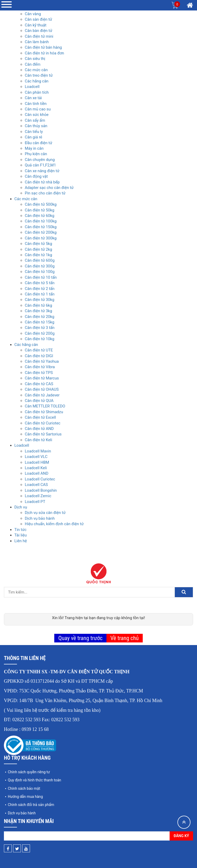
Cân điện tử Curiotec (43, 423)
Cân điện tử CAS (39, 384)
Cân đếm (33, 64)
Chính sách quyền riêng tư (29, 772)
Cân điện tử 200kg (41, 232)
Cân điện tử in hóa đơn (44, 53)
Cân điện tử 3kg (38, 311)
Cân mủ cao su (38, 109)
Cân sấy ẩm (35, 120)
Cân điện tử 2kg (38, 249)
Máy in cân (34, 148)
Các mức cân (36, 70)
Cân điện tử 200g (40, 333)
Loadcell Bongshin (41, 490)
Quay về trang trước (80, 638)
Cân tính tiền (36, 104)
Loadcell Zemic (38, 496)
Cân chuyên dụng (40, 160)
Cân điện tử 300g (40, 266)
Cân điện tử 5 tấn (40, 283)
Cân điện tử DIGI (39, 356)
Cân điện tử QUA (39, 401)
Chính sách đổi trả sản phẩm (31, 805)
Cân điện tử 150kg (41, 227)
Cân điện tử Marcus (42, 378)
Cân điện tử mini (39, 36)
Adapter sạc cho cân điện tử (49, 188)
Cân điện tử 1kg (38, 255)
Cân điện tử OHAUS (42, 389)
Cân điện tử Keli (38, 440)
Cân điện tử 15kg (40, 322)
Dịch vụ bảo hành (40, 518)
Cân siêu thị (35, 59)
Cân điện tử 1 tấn (40, 294)
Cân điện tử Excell (40, 417)
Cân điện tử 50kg (40, 210)
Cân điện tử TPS (39, 373)
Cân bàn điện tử (38, 31)
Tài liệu (20, 535)
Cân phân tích (37, 92)
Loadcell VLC (36, 457)
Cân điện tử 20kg (40, 317)
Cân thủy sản (36, 126)
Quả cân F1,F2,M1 (40, 165)
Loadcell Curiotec (40, 479)
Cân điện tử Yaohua (42, 361)
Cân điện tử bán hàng (43, 47)
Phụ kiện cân (36, 154)
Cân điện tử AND (39, 429)
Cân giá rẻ (34, 137)
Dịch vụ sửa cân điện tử (45, 513)
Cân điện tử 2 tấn (40, 289)
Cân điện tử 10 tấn (41, 277)
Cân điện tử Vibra (40, 367)
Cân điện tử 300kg (41, 238)
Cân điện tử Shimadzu (44, 412)
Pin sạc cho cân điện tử (45, 193)
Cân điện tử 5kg (38, 244)
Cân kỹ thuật (36, 25)
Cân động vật (36, 176)
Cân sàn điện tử (38, 19)
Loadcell (32, 87)
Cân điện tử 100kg (41, 221)
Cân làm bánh (37, 42)
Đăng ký (181, 836)
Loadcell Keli (36, 468)
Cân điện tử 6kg (38, 305)
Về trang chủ (125, 638)
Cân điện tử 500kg (41, 204)
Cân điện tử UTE (39, 350)
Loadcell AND (37, 473)
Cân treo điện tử (39, 75)
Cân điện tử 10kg (40, 339)
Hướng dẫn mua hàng (25, 797)
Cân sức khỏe (37, 115)
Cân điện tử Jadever (42, 395)
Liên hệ (21, 541)
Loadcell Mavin (38, 451)
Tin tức (20, 530)
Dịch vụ (21, 507)
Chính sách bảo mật (24, 788)
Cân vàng (33, 14)
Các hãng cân (37, 81)
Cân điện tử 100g (40, 272)
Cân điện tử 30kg (40, 300)
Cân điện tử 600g (40, 260)
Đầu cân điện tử (38, 143)
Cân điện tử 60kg (40, 216)
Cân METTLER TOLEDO (45, 406)
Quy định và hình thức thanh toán (34, 780)
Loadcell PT (35, 502)
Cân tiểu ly (34, 132)
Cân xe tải (33, 98)
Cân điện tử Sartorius (43, 434)
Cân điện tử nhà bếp (42, 182)
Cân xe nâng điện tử (42, 171)
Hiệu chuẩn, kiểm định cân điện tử (54, 524)
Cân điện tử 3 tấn (40, 328)
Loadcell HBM (37, 462)
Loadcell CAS (36, 485)
